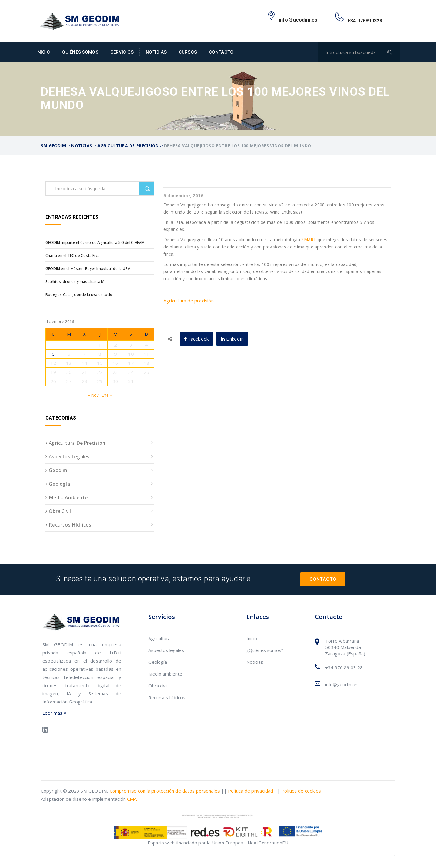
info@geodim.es (342, 684)
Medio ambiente (68, 497)
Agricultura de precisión (189, 301)
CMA (132, 799)
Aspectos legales (69, 457)
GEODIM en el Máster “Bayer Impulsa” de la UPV (88, 269)
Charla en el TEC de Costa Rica (73, 256)
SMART (309, 239)
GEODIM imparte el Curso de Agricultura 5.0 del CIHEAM (95, 243)
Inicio (43, 52)
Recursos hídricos (70, 525)
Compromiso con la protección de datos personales (165, 791)
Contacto (221, 52)
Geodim (58, 470)
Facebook (196, 339)
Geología (59, 484)
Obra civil (60, 511)
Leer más (54, 713)
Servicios (122, 52)
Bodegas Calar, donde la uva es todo (79, 295)
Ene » (107, 395)
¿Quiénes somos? (265, 650)
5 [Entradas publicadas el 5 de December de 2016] (53, 354)
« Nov (93, 395)
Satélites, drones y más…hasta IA (75, 282)
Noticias (156, 52)
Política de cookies (301, 791)
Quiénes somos (80, 52)
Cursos (188, 52)
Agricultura (159, 638)
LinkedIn (232, 339)
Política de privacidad (251, 791)
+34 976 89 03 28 (344, 667)
